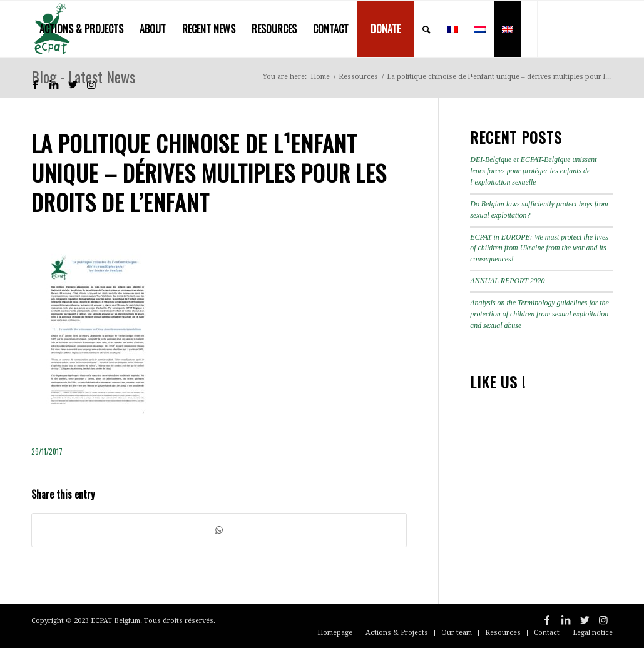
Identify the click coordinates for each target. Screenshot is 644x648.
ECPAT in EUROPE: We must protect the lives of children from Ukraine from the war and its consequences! (539, 248)
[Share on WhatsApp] (219, 530)
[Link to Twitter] (73, 84)
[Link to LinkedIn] (54, 84)
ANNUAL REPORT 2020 (507, 281)
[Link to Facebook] (35, 84)
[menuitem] (81, 29)
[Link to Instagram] (91, 84)
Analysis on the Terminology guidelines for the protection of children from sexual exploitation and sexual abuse (539, 314)
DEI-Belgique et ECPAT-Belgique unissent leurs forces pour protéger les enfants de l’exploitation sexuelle (533, 171)
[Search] (427, 29)
